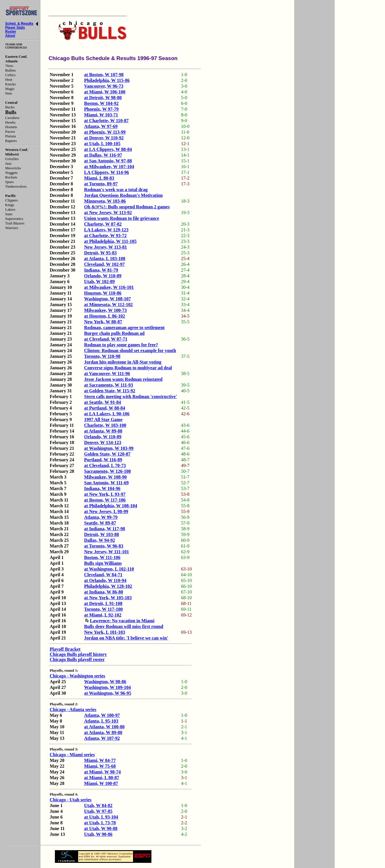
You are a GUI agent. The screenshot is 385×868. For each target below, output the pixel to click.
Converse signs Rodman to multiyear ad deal (128, 368)
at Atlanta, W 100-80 (104, 727)
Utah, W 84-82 (98, 805)
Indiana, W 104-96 (102, 488)
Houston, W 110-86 (103, 293)
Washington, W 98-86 (105, 682)
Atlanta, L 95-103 (101, 721)
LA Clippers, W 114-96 (107, 172)
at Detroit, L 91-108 (103, 603)
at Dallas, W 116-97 (103, 155)
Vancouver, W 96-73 (104, 86)
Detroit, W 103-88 (102, 534)
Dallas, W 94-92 (100, 540)
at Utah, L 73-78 (100, 823)
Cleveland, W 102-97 (104, 264)
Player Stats (15, 28)
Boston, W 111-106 (102, 557)
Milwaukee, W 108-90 (105, 477)
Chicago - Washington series (77, 676)
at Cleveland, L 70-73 (105, 465)
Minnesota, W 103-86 (105, 201)
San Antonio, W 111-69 (106, 483)
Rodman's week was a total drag (116, 190)
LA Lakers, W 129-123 (106, 230)
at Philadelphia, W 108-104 (111, 506)
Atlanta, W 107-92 (102, 738)
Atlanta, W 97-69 (101, 126)
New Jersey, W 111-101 (107, 552)
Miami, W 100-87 (101, 783)
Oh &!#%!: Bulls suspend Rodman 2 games (127, 207)
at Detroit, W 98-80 (103, 98)
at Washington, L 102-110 (109, 569)
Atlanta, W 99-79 (101, 517)
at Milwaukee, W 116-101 (109, 287)
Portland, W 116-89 (103, 460)
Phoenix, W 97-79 (101, 109)
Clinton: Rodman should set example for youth (130, 351)
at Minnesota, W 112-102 (108, 305)
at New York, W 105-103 (108, 598)
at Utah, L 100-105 (102, 144)
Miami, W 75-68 (100, 766)
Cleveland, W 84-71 (103, 575)
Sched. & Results (19, 24)
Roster (11, 32)
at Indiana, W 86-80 (104, 592)
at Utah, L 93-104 (101, 817)
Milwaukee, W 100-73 (105, 310)
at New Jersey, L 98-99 (106, 511)
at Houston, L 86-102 (105, 316)
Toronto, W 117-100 (103, 609)
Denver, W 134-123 (103, 442)
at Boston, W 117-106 (105, 500)
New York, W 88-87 (103, 322)
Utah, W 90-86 (98, 834)
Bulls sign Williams (103, 563)
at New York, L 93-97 (105, 494)
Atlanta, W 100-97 (102, 715)
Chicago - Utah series (71, 800)
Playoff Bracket (65, 649)
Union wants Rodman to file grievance (122, 218)
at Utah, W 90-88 (101, 828)
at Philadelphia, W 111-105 (110, 241)
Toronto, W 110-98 (102, 356)
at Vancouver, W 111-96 (107, 373)
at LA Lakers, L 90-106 (107, 414)
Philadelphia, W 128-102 (108, 586)
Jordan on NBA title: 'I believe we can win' (126, 638)
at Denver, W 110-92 (104, 138)
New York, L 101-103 (105, 632)
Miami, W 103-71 (101, 115)
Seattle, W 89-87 (100, 523)
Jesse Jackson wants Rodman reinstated (123, 379)
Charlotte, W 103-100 (105, 425)
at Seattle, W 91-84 (103, 402)
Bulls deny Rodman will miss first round (124, 626)
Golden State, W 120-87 (107, 454)
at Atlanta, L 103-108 (105, 259)
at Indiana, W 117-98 (105, 529)
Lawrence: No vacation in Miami (120, 621)
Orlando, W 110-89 (103, 276)
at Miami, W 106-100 (105, 92)
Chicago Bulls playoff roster (77, 659)
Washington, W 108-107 (108, 299)
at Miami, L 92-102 (103, 615)
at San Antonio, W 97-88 (108, 161)
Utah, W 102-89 (100, 282)
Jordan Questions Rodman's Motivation (123, 195)
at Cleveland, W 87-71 (106, 339)
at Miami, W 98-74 (102, 772)
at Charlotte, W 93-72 (105, 236)
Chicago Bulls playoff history (78, 654)
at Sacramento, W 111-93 (109, 385)
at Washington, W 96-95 (108, 693)
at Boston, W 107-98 (104, 75)
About (10, 36)
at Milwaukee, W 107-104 (109, 167)
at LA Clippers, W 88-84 (108, 149)
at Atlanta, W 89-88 (103, 431)
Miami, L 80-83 (99, 178)
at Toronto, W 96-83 (104, 546)
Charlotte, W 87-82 (103, 224)
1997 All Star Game (103, 419)
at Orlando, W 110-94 (105, 580)
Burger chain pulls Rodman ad (114, 333)
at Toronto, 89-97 (101, 184)
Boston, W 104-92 (101, 103)
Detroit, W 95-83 (100, 253)
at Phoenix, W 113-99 (105, 132)
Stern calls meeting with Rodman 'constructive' (131, 396)
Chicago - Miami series (72, 755)
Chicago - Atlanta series (73, 709)
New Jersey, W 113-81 (106, 247)
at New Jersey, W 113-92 (108, 213)
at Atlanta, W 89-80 (103, 732)
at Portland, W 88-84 (105, 408)
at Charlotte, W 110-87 (106, 121)
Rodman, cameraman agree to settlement (124, 328)
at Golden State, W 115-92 (110, 391)
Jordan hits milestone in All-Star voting (123, 362)
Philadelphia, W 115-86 (107, 80)
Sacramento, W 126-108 (108, 471)
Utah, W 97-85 (98, 811)
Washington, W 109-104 (108, 687)
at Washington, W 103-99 (109, 448)
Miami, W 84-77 (100, 760)
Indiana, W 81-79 (101, 270)
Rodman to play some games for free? (121, 345)
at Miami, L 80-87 (102, 778)
